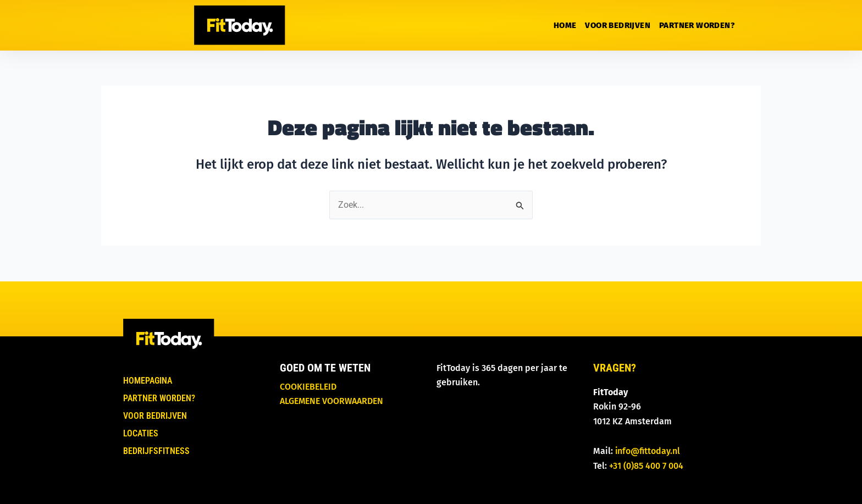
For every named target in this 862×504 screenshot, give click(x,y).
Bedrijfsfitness (156, 451)
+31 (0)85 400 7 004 (646, 466)
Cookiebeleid (308, 387)
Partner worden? (697, 25)
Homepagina (148, 381)
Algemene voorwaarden (332, 401)
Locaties (141, 433)
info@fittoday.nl (648, 451)
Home (565, 25)
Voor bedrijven (618, 25)
